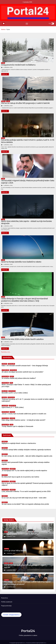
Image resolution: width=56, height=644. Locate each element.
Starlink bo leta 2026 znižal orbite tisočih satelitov (22, 339)
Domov (3, 29)
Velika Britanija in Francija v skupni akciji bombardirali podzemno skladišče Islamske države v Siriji (24, 300)
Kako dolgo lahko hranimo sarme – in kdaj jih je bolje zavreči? (24, 420)
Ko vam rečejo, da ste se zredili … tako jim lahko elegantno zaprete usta (27, 456)
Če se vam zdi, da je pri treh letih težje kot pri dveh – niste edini (24, 498)
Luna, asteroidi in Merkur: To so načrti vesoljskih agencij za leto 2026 (26, 491)
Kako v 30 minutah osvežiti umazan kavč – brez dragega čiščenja (25, 366)
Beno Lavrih (5, 391)
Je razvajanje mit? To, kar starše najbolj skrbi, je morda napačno (24, 471)
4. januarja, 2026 (8, 67)
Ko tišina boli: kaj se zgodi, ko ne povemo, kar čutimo (20, 477)
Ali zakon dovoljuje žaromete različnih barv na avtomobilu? (22, 372)
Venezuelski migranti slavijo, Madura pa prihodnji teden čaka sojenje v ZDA (28, 182)
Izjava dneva (5, 406)
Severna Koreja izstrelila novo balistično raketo (21, 262)
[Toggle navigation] (27, 24)
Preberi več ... (5, 74)
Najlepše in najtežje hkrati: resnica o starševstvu (19, 443)
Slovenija (7, 549)
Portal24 (28, 631)
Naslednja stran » (6, 352)
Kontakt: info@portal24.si (11, 615)
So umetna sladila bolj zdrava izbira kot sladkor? (19, 378)
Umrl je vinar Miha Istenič (15, 551)
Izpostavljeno (11, 364)
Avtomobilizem (5, 370)
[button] (49, 24)
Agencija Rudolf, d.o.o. (41, 643)
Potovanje (12, 412)
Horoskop (4, 397)
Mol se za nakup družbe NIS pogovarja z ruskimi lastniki (25, 103)
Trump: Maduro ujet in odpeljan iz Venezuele (17, 426)
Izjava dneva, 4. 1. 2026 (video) (13, 407)
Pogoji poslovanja (6, 606)
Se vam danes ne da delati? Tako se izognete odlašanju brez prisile (25, 504)
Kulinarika (12, 418)
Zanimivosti (5, 442)
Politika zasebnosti (7, 602)
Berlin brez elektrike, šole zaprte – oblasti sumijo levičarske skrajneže (26, 222)
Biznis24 (3, 101)
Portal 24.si (4, 598)
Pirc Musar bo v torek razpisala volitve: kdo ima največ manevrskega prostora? (27, 583)
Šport (11, 383)
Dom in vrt (4, 364)
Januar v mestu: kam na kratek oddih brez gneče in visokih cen (24, 414)
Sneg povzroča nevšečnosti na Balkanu (18, 65)
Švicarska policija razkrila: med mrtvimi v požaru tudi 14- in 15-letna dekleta (28, 141)
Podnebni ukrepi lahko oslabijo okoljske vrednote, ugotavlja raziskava (26, 450)
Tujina (3, 63)
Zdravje (12, 376)
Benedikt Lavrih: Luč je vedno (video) (15, 393)
